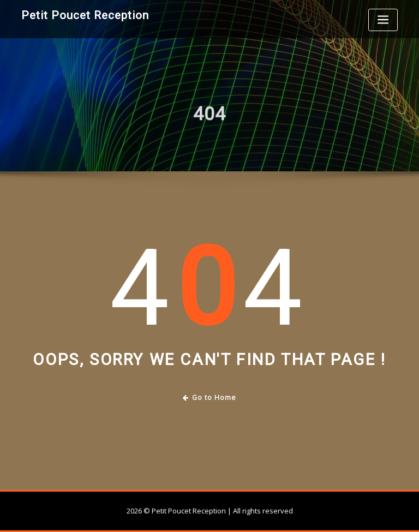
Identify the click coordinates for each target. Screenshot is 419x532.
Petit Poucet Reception (85, 15)
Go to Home (210, 397)
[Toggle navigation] (383, 20)
